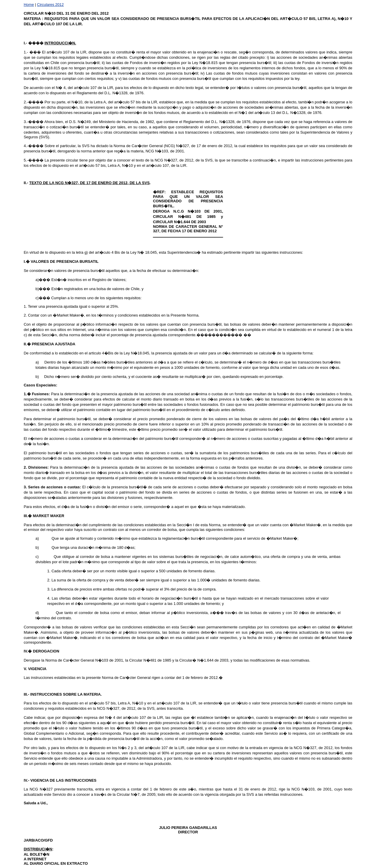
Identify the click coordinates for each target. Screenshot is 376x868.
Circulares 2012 (50, 5)
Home (29, 5)
